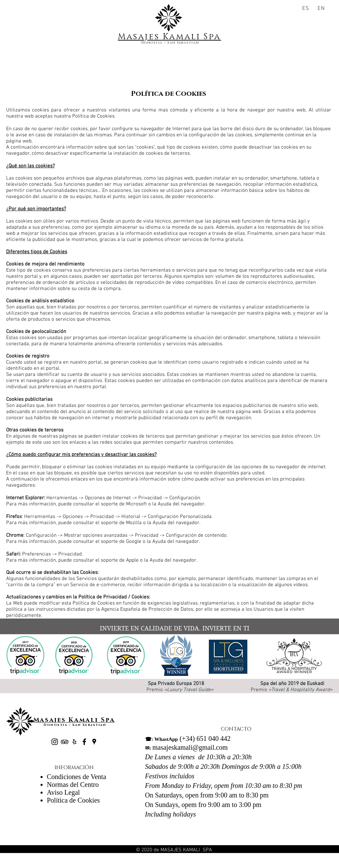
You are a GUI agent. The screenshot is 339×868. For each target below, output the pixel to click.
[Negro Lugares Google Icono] (94, 742)
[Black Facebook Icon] (84, 742)
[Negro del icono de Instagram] (55, 742)
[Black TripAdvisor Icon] (65, 742)
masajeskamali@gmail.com (187, 747)
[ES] (307, 9)
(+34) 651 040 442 (188, 738)
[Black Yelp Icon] (74, 742)
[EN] (322, 9)
